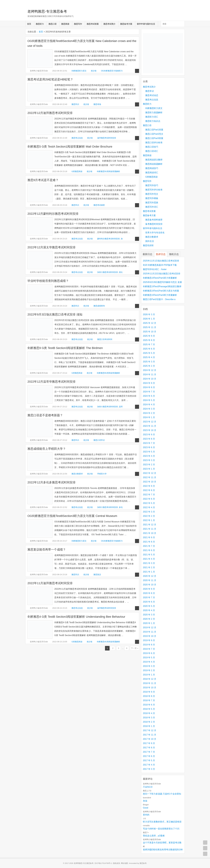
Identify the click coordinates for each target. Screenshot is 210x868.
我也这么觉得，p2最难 (154, 836)
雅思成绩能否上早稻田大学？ (47, 449)
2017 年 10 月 (150, 739)
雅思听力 (40, 24)
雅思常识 (75, 104)
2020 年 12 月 (150, 576)
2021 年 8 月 (149, 542)
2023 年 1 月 (149, 469)
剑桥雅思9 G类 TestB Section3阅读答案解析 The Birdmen (65, 348)
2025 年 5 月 (149, 353)
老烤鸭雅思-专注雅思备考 (47, 11)
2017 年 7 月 (149, 752)
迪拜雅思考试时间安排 (107, 138)
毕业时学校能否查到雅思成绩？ (48, 281)
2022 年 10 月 (150, 482)
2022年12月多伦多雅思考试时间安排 (51, 482)
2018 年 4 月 (149, 713)
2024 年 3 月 (149, 409)
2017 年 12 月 (150, 730)
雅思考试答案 (93, 24)
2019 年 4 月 (149, 662)
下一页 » (135, 648)
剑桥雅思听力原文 (79, 71)
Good (146, 808)
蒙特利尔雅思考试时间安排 (108, 239)
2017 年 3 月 (149, 769)
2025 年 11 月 (150, 327)
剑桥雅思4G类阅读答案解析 (108, 642)
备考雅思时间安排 (154, 224)
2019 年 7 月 (149, 649)
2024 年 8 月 (149, 387)
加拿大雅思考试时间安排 (108, 272)
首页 (29, 24)
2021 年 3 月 (149, 563)
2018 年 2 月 (149, 722)
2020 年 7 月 (149, 597)
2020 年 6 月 (149, 602)
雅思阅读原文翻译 (154, 160)
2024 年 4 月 (149, 405)
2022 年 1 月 (149, 520)
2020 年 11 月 (150, 580)
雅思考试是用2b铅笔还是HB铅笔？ (50, 79)
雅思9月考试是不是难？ (43, 180)
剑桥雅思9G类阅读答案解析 (108, 373)
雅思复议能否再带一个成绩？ (47, 550)
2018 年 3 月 (149, 718)
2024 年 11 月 (150, 374)
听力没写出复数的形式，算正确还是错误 (162, 822)
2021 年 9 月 (149, 537)
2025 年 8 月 (149, 340)
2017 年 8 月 (149, 748)
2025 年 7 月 (149, 344)
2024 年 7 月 (149, 392)
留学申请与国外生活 (146, 24)
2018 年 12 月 (150, 679)
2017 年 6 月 (149, 756)
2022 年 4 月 (149, 507)
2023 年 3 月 (149, 460)
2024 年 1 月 (149, 417)
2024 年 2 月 (149, 413)
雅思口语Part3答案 (154, 138)
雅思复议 (97, 575)
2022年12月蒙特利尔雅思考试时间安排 (53, 214)
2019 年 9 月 (149, 640)
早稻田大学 (102, 474)
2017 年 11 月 (150, 735)
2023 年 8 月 (149, 439)
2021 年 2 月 (149, 567)
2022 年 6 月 (149, 499)
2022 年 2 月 (149, 516)
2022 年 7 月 (149, 495)
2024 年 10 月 (150, 379)
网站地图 (124, 863)
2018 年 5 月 (149, 709)
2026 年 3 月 (149, 314)
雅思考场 (97, 104)
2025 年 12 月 (150, 323)
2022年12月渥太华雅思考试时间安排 (51, 247)
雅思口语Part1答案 (154, 130)
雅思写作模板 (152, 198)
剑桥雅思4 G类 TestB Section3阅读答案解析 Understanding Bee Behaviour (76, 617)
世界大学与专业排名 (155, 233)
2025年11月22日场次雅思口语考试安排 (162, 274)
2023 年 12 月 (150, 422)
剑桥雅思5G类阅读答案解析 (108, 171)
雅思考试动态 (152, 95)
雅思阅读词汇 (152, 173)
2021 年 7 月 (149, 546)
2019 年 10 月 (150, 636)
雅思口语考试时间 (105, 339)
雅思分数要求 (77, 474)
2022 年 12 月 (150, 473)
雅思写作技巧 (152, 185)
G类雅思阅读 (77, 171)
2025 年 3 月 (149, 362)
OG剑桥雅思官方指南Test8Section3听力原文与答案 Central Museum (72, 516)
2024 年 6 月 (149, 396)
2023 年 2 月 (149, 465)
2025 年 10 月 (150, 332)
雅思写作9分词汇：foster (155, 269)
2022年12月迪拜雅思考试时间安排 (50, 113)
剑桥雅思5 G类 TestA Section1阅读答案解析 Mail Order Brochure (70, 147)
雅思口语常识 (99, 440)
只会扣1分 (148, 787)
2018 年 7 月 (149, 700)
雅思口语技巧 (152, 147)
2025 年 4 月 (149, 357)
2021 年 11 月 (150, 529)
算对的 (146, 815)
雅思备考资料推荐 (154, 220)
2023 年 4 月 (149, 456)
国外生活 (150, 241)
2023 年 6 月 (149, 447)
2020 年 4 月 (149, 610)
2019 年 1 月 (149, 675)
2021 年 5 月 (149, 555)
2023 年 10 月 (150, 430)
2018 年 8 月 (149, 696)
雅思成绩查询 (99, 306)
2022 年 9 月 (149, 486)
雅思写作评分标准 (154, 190)
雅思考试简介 (109, 24)
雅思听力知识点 (153, 121)
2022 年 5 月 (149, 503)
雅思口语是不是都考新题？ (45, 415)
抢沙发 (94, 71)
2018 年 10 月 (150, 688)
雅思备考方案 (126, 24)
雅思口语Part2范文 (154, 134)
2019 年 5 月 (149, 658)
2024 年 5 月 (149, 400)
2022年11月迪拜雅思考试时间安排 (50, 583)
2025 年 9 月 (149, 336)
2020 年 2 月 (149, 619)
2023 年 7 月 (149, 443)
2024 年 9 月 (149, 383)
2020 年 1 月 (149, 623)
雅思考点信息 (77, 138)
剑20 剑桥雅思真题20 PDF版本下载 (160, 265)
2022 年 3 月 (149, 512)
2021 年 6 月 (149, 550)
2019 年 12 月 (150, 628)
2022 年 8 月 (149, 490)
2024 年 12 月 (150, 370)
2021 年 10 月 (150, 533)
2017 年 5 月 (149, 760)
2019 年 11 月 (150, 632)
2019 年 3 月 (149, 666)
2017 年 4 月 (149, 765)
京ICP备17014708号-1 (103, 863)
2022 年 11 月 (150, 477)
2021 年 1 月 (149, 572)
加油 (145, 801)
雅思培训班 (148, 245)
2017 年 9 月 (149, 743)
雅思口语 (52, 24)
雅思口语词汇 (152, 151)
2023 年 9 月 (149, 435)
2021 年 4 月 (149, 559)
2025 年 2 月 (149, 366)
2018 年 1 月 (149, 726)
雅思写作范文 (152, 194)
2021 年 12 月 (150, 525)
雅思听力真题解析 (154, 113)
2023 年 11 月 (150, 426)
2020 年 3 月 (149, 615)
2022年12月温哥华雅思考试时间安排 (51, 382)
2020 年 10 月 (150, 585)
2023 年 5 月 (149, 452)
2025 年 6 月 (149, 349)
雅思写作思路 (152, 203)
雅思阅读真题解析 (154, 164)
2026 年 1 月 (149, 319)
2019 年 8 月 (149, 645)
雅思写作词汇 (152, 207)
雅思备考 (143, 863)
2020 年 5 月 (149, 606)
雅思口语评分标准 (154, 143)
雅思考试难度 (99, 205)
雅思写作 (78, 24)
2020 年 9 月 (149, 589)
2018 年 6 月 (149, 705)
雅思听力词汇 (152, 117)
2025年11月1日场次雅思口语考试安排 (161, 261)
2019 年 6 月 (149, 653)
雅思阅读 (65, 24)
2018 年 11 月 (150, 683)
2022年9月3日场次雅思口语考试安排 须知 (55, 314)
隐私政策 (117, 863)
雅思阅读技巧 (152, 168)
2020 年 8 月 (149, 593)
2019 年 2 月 (149, 670)
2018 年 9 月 (149, 692)
